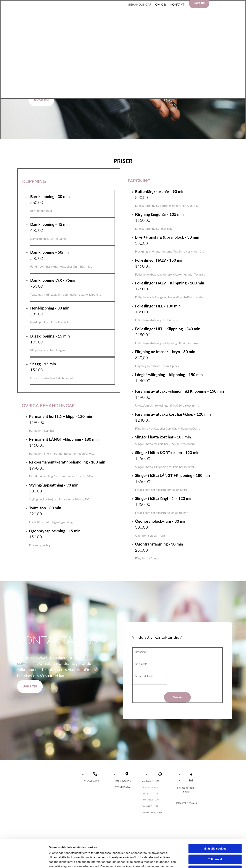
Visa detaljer (202, 711)
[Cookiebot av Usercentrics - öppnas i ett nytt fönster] (24, 711)
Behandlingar (140, 4)
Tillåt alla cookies (215, 673)
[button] (41, 100)
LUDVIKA (123, 787)
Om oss (161, 4)
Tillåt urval (215, 684)
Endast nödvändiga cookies (215, 695)
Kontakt (177, 4)
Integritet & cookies (186, 803)
